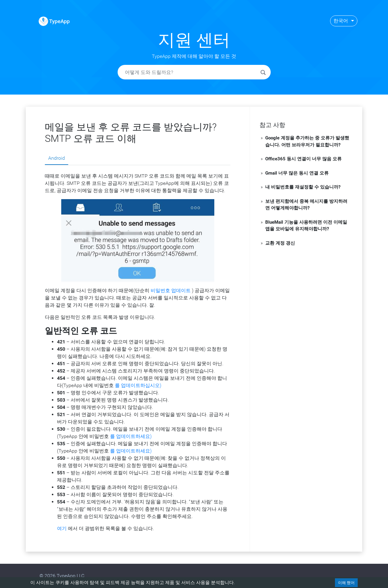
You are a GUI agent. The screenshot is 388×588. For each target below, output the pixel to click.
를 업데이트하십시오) (138, 385)
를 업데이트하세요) (131, 436)
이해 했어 (346, 583)
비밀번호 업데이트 (171, 291)
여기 (62, 528)
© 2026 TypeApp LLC (62, 576)
